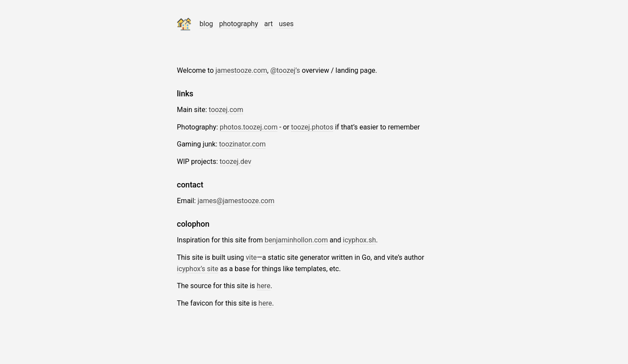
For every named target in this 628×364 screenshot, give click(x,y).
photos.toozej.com (249, 127)
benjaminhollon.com (296, 240)
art (269, 24)
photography (238, 24)
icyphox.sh (359, 240)
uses (286, 24)
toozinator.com (242, 144)
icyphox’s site (198, 269)
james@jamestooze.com (236, 201)
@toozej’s (285, 70)
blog (206, 24)
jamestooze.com (241, 70)
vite (251, 257)
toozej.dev (236, 162)
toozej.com (226, 110)
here (264, 286)
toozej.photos (312, 127)
